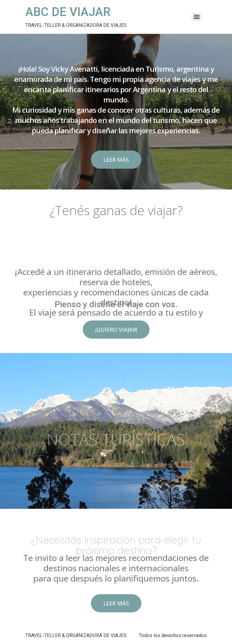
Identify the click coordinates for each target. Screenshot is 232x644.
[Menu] (197, 17)
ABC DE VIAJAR (68, 12)
